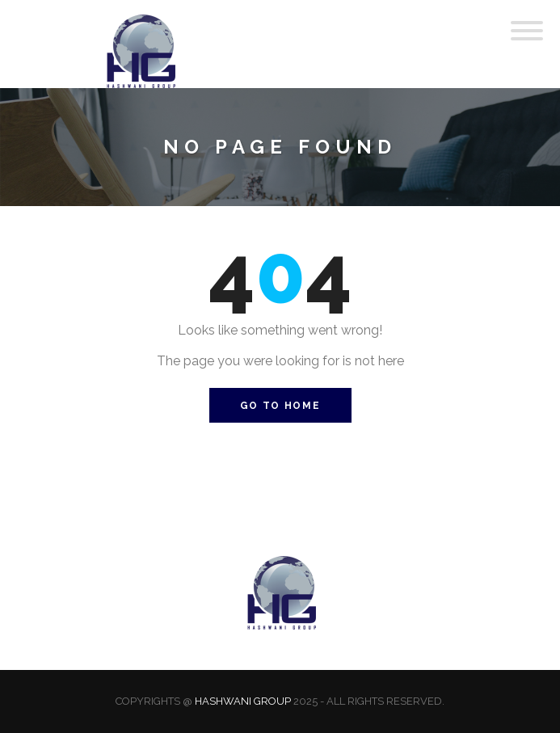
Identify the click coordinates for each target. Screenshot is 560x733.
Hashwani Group (243, 701)
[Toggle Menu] (527, 31)
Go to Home (280, 406)
